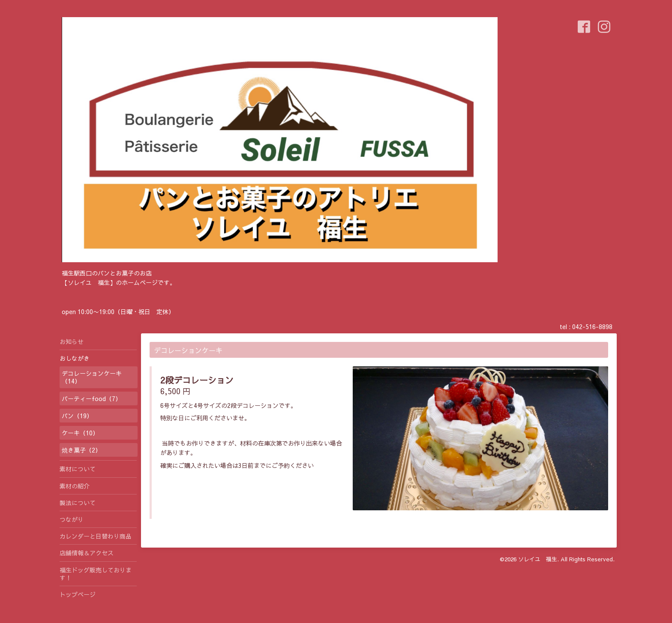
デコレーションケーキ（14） (92, 377)
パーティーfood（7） (91, 398)
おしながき (75, 358)
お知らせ (72, 341)
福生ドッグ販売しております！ (96, 574)
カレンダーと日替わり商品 (96, 536)
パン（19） (77, 416)
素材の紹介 (75, 486)
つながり (72, 519)
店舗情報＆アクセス (87, 553)
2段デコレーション (197, 380)
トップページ (78, 594)
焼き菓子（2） (81, 450)
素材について (78, 469)
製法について (78, 503)
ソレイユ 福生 (538, 559)
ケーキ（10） (80, 433)
